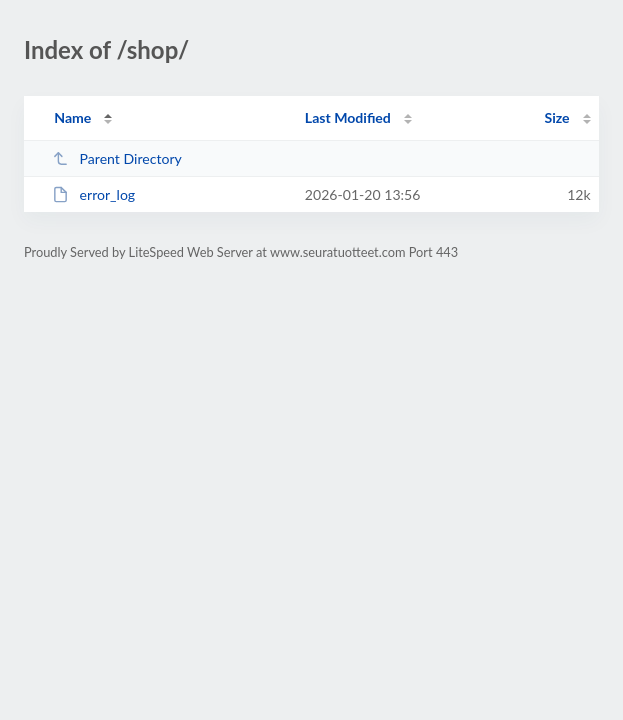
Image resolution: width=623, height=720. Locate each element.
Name (72, 117)
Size (557, 117)
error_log (93, 194)
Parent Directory (117, 158)
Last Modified (348, 117)
